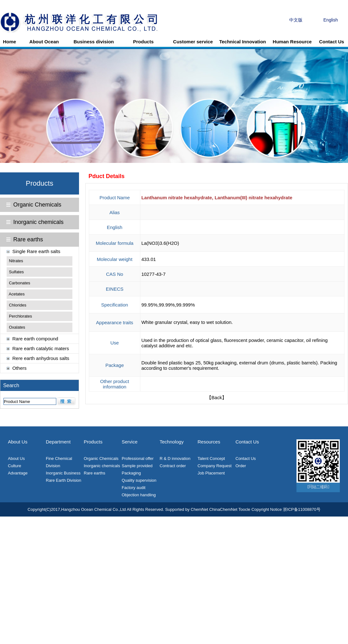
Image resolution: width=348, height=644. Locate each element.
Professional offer (138, 458)
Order (241, 466)
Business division (94, 42)
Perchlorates (20, 316)
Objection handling (139, 495)
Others (19, 368)
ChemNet (199, 509)
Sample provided (137, 466)
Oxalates (17, 327)
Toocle (244, 509)
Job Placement (211, 473)
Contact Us (331, 42)
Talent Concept (211, 458)
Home (9, 42)
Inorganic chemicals (38, 222)
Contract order (173, 466)
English (331, 20)
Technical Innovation (242, 42)
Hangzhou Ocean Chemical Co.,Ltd (94, 509)
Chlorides (18, 305)
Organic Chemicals (37, 205)
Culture (15, 466)
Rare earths (28, 239)
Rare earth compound (35, 339)
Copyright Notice (266, 509)
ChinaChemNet (223, 509)
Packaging (131, 473)
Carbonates (19, 283)
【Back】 (217, 397)
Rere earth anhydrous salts (41, 358)
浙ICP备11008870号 (302, 509)
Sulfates (16, 272)
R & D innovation (175, 458)
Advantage (18, 473)
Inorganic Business (63, 473)
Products (143, 42)
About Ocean (44, 42)
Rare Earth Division (64, 480)
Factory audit (134, 488)
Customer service (193, 42)
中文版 (296, 20)
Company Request (215, 466)
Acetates (17, 294)
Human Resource (292, 42)
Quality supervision (139, 480)
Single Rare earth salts (36, 251)
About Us (16, 458)
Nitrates (16, 261)
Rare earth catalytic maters (41, 348)
